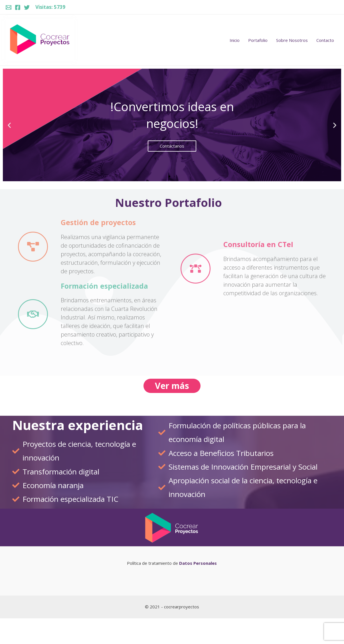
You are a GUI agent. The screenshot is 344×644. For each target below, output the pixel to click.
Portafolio (258, 40)
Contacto (325, 40)
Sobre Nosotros (292, 40)
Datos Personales (197, 563)
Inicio (235, 40)
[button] (169, 176)
